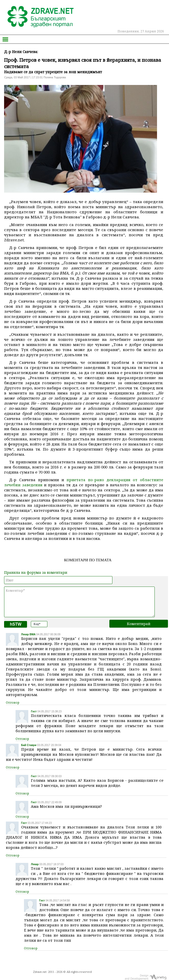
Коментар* (79, 602)
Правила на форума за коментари (36, 572)
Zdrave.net (40, 972)
